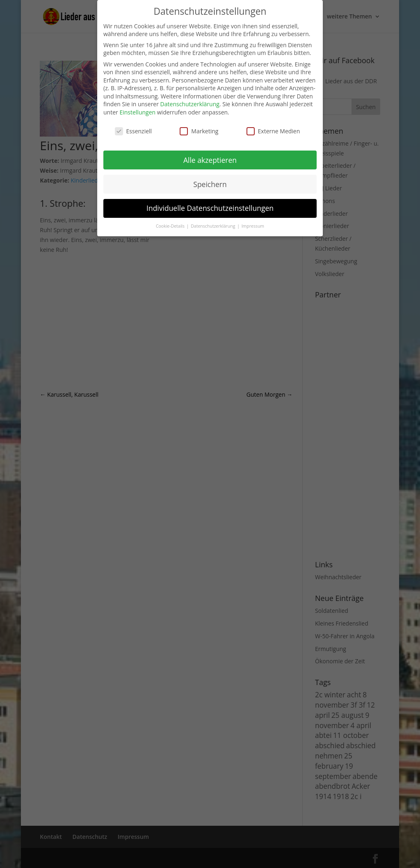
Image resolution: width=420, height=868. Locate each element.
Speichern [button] (210, 184)
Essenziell (134, 131)
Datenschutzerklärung (190, 104)
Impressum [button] (253, 226)
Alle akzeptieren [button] (210, 160)
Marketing (199, 131)
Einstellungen (137, 112)
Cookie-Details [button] (171, 226)
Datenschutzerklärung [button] (213, 226)
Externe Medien (273, 131)
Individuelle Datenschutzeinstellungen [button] (210, 208)
